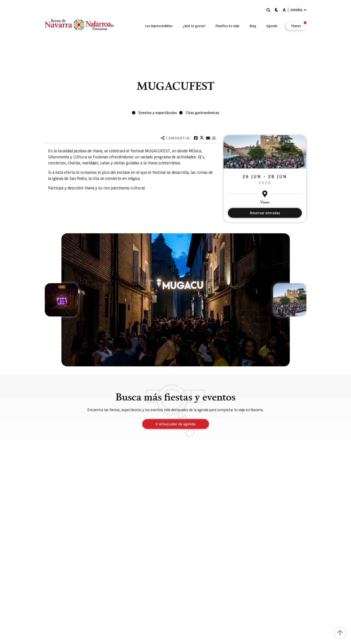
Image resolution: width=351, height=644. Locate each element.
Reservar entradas (265, 213)
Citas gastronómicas (203, 113)
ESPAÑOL (298, 10)
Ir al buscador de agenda (175, 424)
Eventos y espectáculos (158, 113)
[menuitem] (159, 26)
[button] (61, 300)
